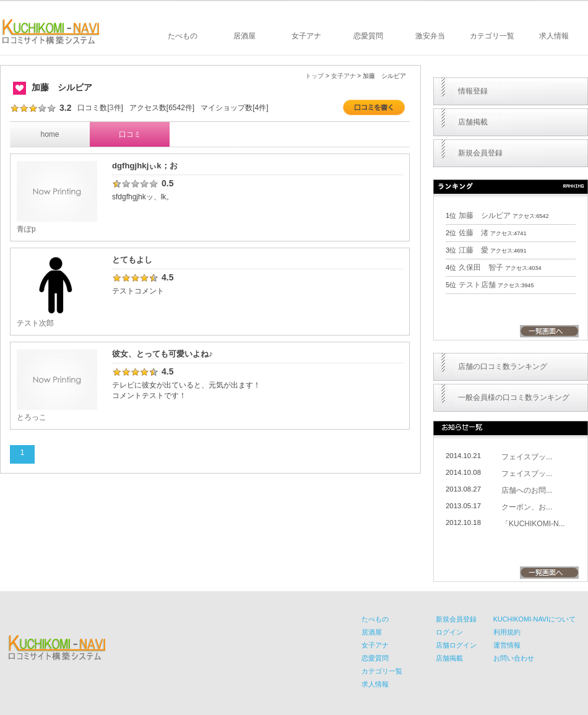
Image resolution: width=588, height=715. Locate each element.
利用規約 (507, 632)
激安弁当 (430, 36)
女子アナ (306, 36)
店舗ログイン (456, 645)
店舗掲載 (473, 122)
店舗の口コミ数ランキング (503, 366)
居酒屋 (244, 36)
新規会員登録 (480, 153)
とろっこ (32, 417)
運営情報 (507, 645)
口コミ (130, 134)
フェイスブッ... (527, 457)
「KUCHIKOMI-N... (533, 524)
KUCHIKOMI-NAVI (51, 32)
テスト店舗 (477, 285)
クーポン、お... (527, 507)
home (50, 134)
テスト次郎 (35, 323)
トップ (314, 76)
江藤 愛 (473, 250)
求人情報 (554, 36)
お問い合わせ (514, 658)
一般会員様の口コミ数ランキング (514, 397)
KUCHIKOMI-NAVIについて (534, 619)
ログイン (449, 632)
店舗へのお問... (527, 490)
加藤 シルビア (485, 215)
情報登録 (473, 91)
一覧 (549, 331)
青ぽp (26, 229)
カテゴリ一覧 (492, 36)
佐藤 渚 (473, 233)
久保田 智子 (481, 267)
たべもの (183, 36)
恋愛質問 (368, 36)
